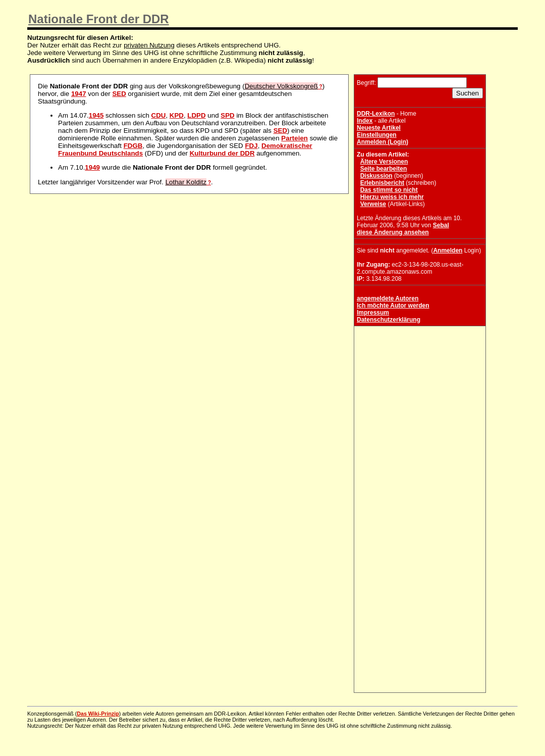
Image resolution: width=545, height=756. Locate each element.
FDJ (251, 146)
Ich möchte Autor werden (393, 306)
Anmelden (448, 250)
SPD (227, 115)
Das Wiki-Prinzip (98, 714)
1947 (79, 94)
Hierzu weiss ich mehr (392, 197)
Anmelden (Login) (383, 142)
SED (119, 94)
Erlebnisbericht (382, 183)
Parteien (294, 138)
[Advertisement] (420, 392)
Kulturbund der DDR (222, 153)
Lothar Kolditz (186, 182)
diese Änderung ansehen (393, 232)
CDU (159, 115)
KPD (177, 115)
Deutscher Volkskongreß (281, 86)
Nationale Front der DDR (99, 19)
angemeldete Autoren (388, 298)
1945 (96, 115)
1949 (92, 167)
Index (365, 121)
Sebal (441, 225)
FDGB (133, 146)
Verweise (373, 204)
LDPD (196, 115)
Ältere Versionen (384, 162)
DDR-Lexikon (376, 114)
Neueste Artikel (379, 128)
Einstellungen (377, 135)
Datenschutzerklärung (389, 320)
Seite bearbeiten (384, 169)
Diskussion (376, 176)
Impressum (373, 313)
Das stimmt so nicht (389, 190)
